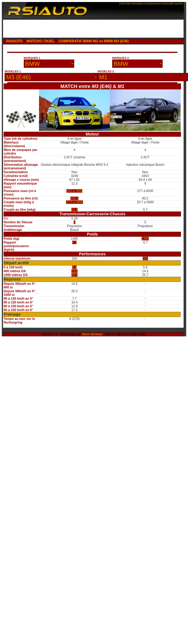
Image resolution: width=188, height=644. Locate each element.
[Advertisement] (93, 30)
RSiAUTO (14, 41)
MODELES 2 (106, 71)
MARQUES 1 (32, 58)
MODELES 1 (13, 71)
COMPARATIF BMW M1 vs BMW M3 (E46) (93, 41)
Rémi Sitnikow (92, 334)
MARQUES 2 (120, 58)
